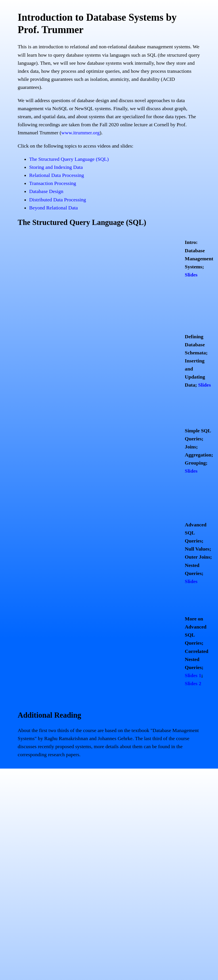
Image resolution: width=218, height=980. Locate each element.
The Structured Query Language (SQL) (69, 159)
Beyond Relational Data (54, 208)
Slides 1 (193, 675)
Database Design (46, 191)
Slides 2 (193, 683)
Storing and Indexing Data (56, 167)
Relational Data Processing (57, 175)
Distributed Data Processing (58, 200)
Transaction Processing (53, 183)
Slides (191, 275)
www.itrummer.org (80, 133)
